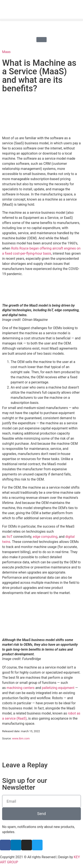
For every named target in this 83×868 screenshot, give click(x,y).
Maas (6, 52)
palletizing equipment (58, 688)
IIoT (9, 537)
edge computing (45, 537)
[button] (41, 20)
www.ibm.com (21, 738)
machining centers (21, 688)
